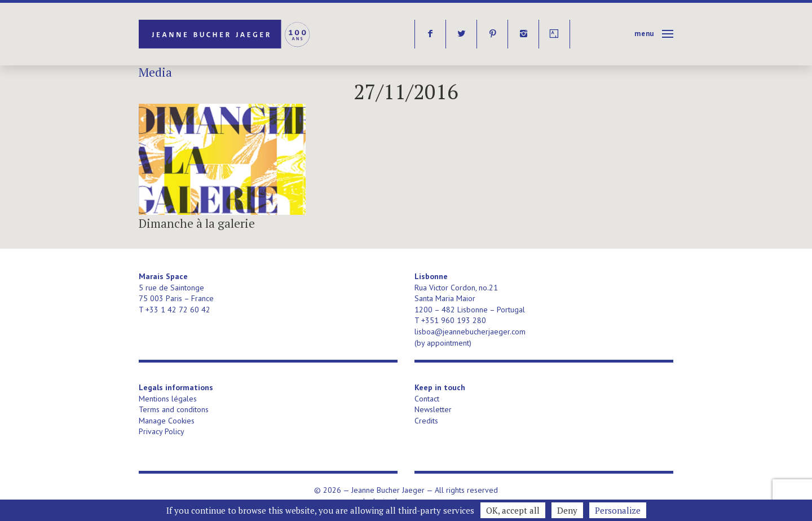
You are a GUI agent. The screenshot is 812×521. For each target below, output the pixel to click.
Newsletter (433, 409)
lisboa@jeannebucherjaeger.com (470, 332)
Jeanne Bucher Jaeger (225, 34)
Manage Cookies (167, 421)
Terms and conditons (174, 409)
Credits (426, 421)
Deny (567, 510)
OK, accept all (513, 510)
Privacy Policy (162, 431)
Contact (427, 399)
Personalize (618, 510)
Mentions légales (168, 399)
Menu (644, 34)
